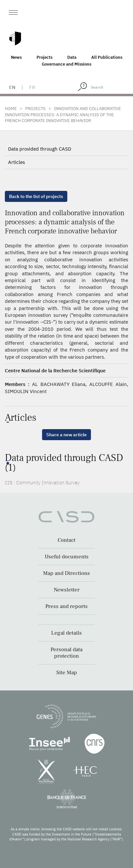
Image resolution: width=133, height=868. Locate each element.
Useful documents (67, 557)
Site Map (67, 673)
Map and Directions (66, 573)
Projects (44, 57)
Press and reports (66, 606)
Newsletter (67, 590)
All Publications (107, 57)
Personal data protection (66, 653)
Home (11, 109)
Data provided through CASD (40, 149)
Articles (17, 162)
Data (72, 57)
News (16, 57)
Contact (66, 540)
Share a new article (66, 435)
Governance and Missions (66, 64)
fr (32, 87)
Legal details (66, 633)
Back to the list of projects (36, 196)
